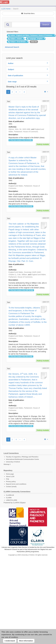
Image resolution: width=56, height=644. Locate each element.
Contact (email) (11, 487)
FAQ (8, 479)
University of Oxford (13, 462)
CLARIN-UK (10, 495)
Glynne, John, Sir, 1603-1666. (20, 129)
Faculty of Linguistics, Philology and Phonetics (22, 457)
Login (4, 2)
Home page (10, 474)
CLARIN (9, 498)
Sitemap (6, 464)
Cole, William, (22, 275)
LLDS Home (6, 9)
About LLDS (10, 477)
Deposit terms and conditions (16, 484)
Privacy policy (11, 482)
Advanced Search (12, 47)
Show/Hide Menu (28, 14)
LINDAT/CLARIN (12, 500)
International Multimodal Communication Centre (22, 459)
